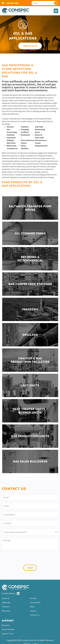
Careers (33, 611)
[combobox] (45, 3)
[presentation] (20, 558)
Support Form (8, 634)
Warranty (6, 625)
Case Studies (35, 602)
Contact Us (35, 615)
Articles (33, 598)
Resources (6, 611)
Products (6, 607)
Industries (6, 602)
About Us (6, 598)
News (32, 607)
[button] (56, 11)
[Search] (56, 3)
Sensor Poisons (8, 629)
